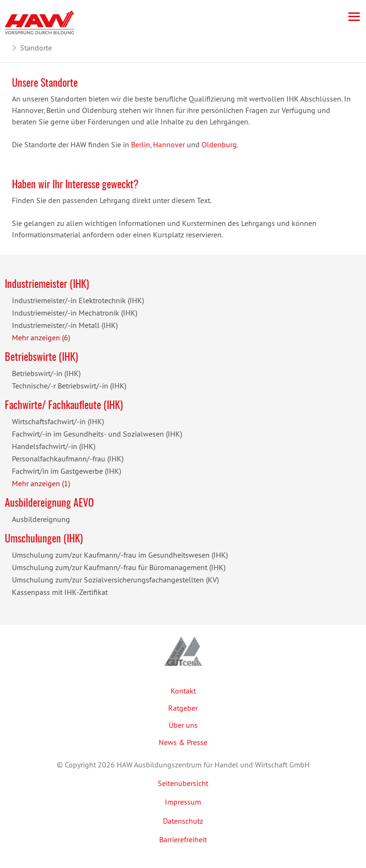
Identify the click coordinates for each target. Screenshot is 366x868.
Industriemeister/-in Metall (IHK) (65, 325)
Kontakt (183, 691)
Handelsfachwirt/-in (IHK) (54, 446)
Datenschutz (183, 821)
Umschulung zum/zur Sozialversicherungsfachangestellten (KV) (115, 580)
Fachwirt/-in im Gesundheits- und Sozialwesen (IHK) (97, 434)
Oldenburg (219, 144)
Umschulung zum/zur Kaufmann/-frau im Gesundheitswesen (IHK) (120, 555)
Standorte (36, 48)
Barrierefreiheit (183, 839)
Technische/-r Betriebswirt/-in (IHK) (69, 386)
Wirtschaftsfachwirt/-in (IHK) (58, 421)
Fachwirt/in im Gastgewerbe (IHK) (66, 471)
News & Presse (183, 742)
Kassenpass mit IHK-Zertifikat (60, 592)
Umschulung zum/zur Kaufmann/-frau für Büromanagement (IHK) (119, 567)
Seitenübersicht (183, 783)
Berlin (141, 144)
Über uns (183, 725)
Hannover (169, 144)
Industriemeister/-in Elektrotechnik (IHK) (78, 300)
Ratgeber (183, 708)
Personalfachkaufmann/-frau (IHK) (68, 459)
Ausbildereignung (41, 519)
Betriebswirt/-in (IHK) (46, 373)
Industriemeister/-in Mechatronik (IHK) (75, 313)
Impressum (183, 802)
